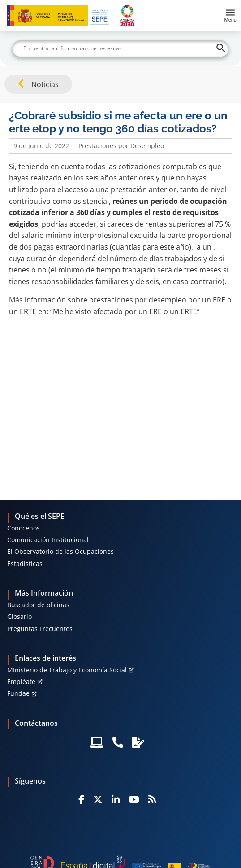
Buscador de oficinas (38, 605)
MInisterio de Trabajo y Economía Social (67, 670)
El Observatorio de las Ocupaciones (60, 551)
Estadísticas (25, 563)
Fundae (18, 693)
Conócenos (24, 528)
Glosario (19, 616)
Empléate (21, 682)
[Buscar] (120, 48)
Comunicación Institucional (48, 540)
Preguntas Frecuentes (40, 629)
